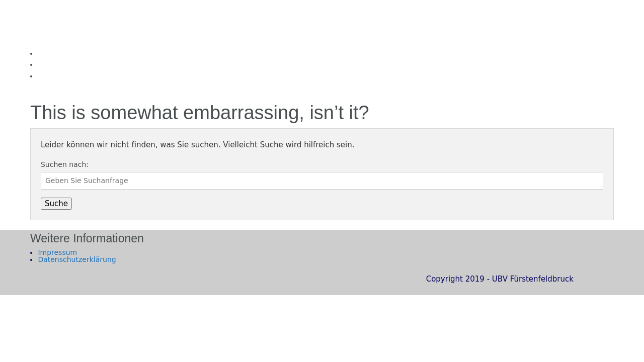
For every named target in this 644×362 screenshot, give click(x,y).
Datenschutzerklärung (77, 259)
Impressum (57, 252)
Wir (44, 64)
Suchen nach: (65, 164)
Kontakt (51, 76)
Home (48, 53)
